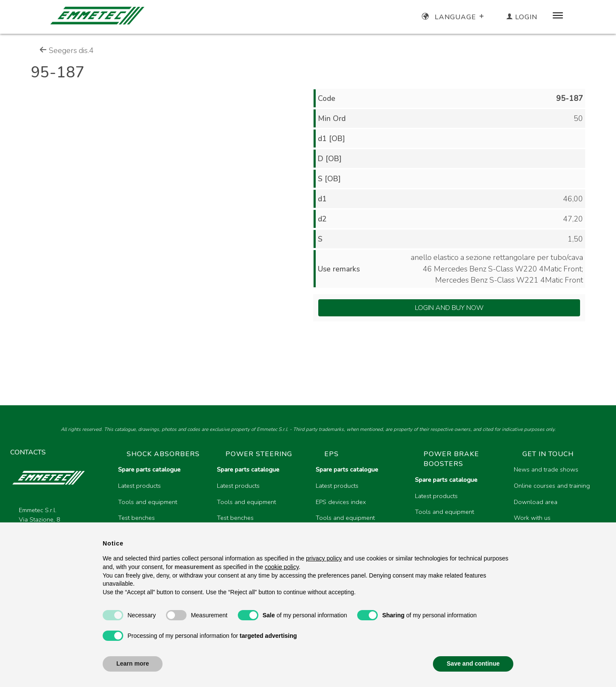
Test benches (136, 518)
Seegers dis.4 (67, 50)
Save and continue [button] (473, 663)
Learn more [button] (133, 663)
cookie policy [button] (282, 567)
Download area (536, 502)
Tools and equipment (148, 502)
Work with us (532, 518)
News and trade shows (546, 469)
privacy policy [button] (324, 558)
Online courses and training (552, 486)
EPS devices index (341, 502)
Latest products (139, 486)
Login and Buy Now (449, 308)
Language (454, 17)
